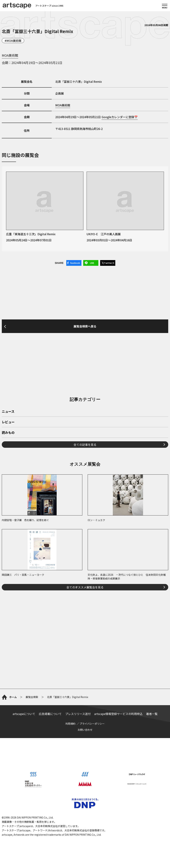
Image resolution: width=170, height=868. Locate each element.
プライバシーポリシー (92, 724)
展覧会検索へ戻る (85, 326)
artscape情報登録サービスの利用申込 (118, 714)
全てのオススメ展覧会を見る (85, 587)
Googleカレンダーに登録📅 (120, 117)
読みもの (8, 433)
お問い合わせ (85, 730)
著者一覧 (152, 714)
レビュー (8, 422)
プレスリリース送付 (78, 714)
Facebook (75, 263)
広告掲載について (50, 714)
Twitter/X (109, 263)
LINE (92, 263)
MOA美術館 (14, 41)
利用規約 (70, 724)
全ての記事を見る (85, 445)
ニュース (8, 412)
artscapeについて (24, 714)
